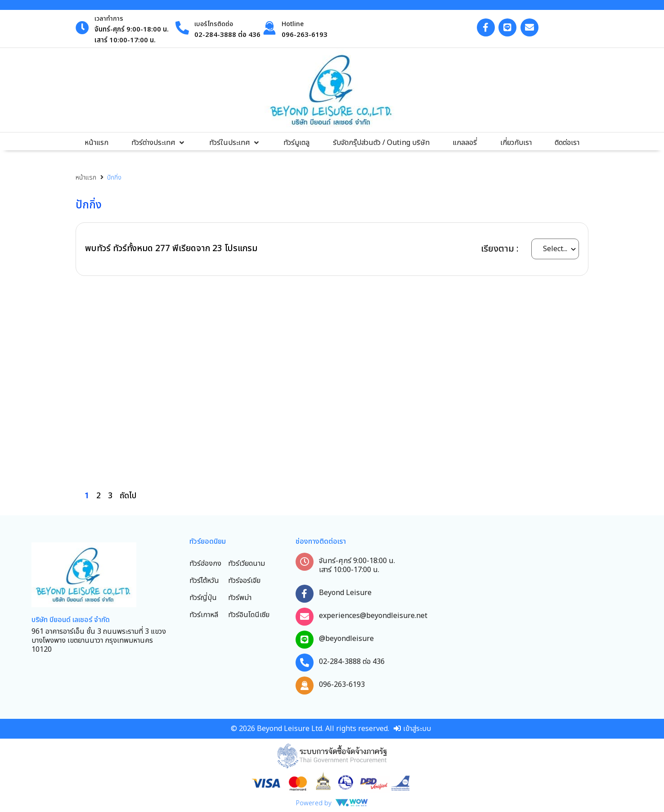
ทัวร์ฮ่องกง (205, 564)
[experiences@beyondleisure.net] (305, 617)
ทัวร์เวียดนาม (247, 564)
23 (217, 249)
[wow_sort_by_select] (555, 249)
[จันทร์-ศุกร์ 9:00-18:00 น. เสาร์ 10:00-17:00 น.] (305, 562)
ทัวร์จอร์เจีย (244, 581)
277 (163, 249)
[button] (159, 143)
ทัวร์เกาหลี (204, 615)
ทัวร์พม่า (240, 598)
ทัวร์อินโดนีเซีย (249, 615)
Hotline (293, 24)
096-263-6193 (342, 685)
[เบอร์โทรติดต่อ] (182, 28)
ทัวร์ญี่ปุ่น (203, 598)
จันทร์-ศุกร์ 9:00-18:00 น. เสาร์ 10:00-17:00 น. (357, 565)
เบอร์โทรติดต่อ (214, 24)
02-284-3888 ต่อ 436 (352, 662)
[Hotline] (269, 28)
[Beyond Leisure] (305, 594)
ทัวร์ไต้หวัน (204, 581)
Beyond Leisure (345, 593)
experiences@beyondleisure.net (373, 616)
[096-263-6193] (305, 686)
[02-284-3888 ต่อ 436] (305, 663)
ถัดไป (128, 496)
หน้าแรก (86, 178)
